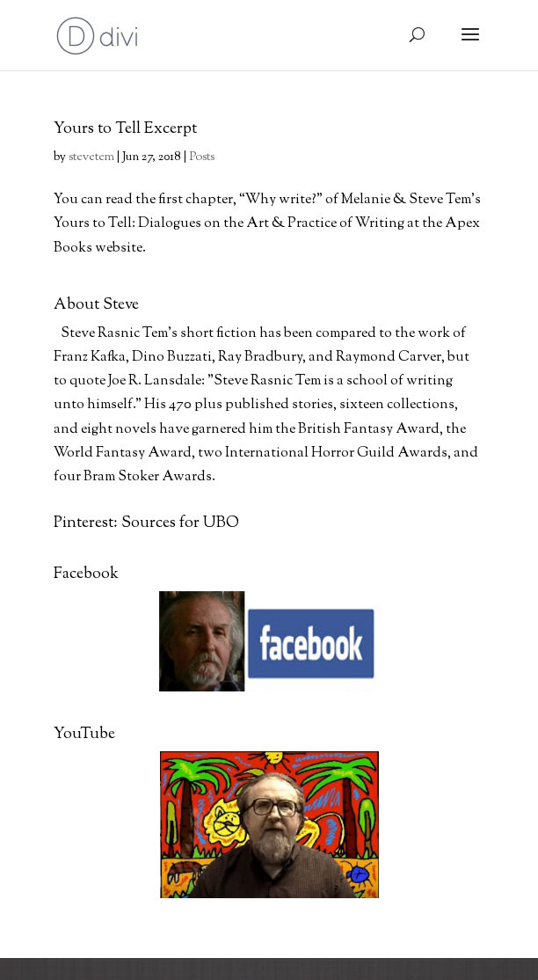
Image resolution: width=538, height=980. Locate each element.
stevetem (91, 157)
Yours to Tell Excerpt (125, 129)
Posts (202, 157)
